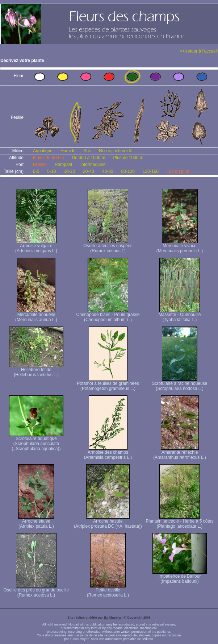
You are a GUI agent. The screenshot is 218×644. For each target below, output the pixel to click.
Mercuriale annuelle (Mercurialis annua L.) (36, 315)
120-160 (151, 171)
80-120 (128, 171)
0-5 (36, 171)
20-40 (89, 171)
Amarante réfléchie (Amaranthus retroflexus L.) (179, 453)
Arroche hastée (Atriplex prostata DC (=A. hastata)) (108, 522)
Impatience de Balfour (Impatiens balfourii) (180, 577)
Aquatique (43, 151)
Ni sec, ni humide (116, 151)
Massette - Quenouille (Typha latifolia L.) (180, 315)
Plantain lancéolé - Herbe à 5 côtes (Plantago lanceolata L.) (180, 522)
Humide (68, 151)
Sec (87, 151)
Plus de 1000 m (128, 158)
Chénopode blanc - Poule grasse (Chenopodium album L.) (108, 315)
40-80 (108, 171)
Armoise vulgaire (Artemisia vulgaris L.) (36, 246)
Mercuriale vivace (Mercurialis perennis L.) (180, 246)
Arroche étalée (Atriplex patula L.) (36, 522)
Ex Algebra (112, 618)
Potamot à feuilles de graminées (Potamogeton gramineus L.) (108, 384)
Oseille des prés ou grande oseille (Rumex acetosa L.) (36, 591)
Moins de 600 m (48, 158)
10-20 (69, 171)
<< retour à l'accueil (199, 51)
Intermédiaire (93, 165)
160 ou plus (178, 171)
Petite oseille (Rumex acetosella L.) (108, 591)
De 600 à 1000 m (88, 158)
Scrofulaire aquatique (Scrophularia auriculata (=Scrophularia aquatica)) (36, 442)
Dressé (40, 165)
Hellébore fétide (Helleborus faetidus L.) (36, 370)
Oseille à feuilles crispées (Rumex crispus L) (108, 246)
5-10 (51, 171)
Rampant (64, 165)
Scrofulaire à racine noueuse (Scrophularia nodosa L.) (180, 384)
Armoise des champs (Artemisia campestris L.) (108, 453)
